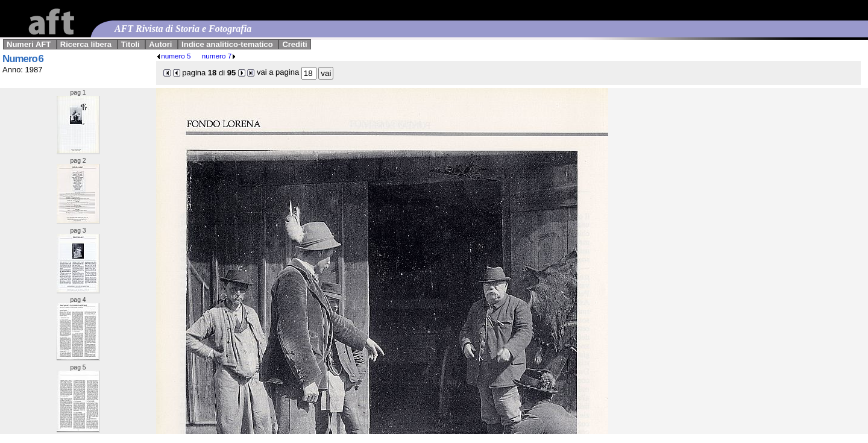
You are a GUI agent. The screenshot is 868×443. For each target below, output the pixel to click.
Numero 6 (23, 59)
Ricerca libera (86, 44)
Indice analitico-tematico (227, 44)
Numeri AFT (29, 44)
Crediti (294, 44)
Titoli (131, 44)
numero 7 (219, 56)
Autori (160, 44)
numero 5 (173, 56)
